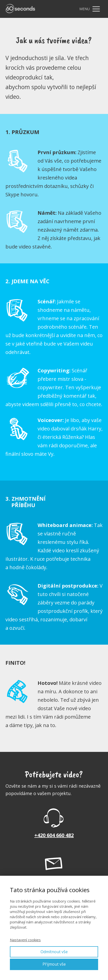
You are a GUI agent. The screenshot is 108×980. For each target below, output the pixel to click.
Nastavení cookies (25, 940)
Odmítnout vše (54, 952)
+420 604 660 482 (54, 835)
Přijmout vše (54, 964)
